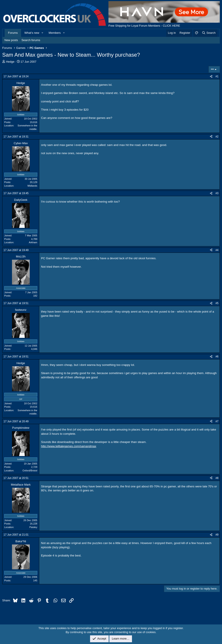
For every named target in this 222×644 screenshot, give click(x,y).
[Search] (209, 33)
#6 (217, 357)
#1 (217, 76)
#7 (217, 421)
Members (55, 33)
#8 (217, 478)
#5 (217, 303)
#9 (217, 535)
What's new (32, 33)
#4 (217, 250)
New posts (11, 40)
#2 (217, 137)
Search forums (31, 40)
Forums (13, 33)
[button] (43, 33)
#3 (217, 193)
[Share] (211, 77)
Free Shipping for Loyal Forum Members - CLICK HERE (144, 26)
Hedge (10, 62)
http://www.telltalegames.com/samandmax (69, 446)
